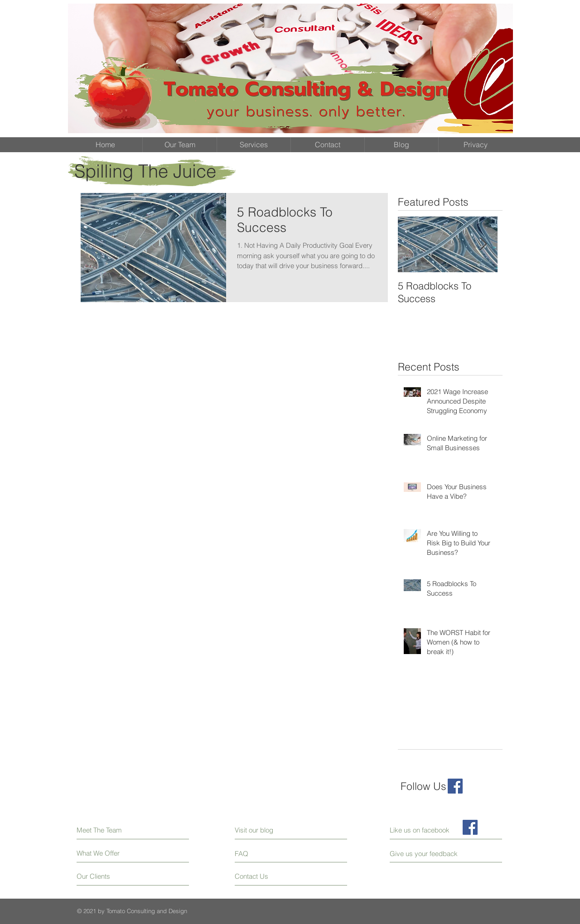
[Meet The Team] (116, 830)
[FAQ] (261, 853)
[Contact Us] (269, 876)
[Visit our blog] (274, 830)
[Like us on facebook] (430, 830)
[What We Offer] (111, 853)
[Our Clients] (111, 876)
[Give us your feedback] (427, 854)
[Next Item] (483, 244)
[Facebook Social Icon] (455, 786)
